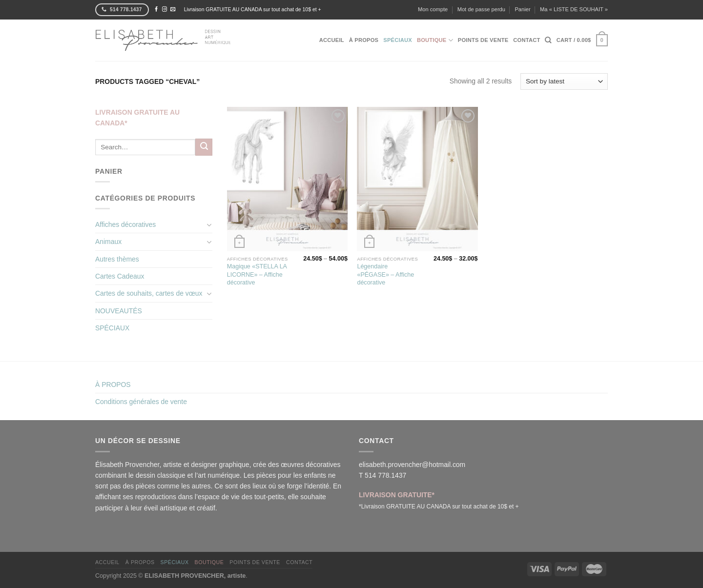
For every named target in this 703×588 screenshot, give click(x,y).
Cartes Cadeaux (120, 276)
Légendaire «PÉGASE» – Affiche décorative (385, 274)
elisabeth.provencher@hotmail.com (412, 465)
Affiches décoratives (125, 224)
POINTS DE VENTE (483, 40)
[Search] (548, 40)
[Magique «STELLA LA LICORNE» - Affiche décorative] (287, 179)
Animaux (108, 242)
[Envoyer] (204, 147)
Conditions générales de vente (141, 402)
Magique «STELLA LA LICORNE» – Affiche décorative (257, 274)
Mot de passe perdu (481, 9)
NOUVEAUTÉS (119, 311)
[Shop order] (564, 81)
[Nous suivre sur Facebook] (156, 10)
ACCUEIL (332, 40)
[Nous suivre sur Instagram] (165, 10)
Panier (522, 9)
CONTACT (527, 40)
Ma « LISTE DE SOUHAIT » (574, 9)
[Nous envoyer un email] (173, 10)
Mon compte (433, 9)
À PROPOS (364, 40)
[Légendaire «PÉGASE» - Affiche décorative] (417, 179)
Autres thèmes (117, 259)
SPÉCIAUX (112, 328)
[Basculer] (209, 225)
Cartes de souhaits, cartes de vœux (149, 293)
